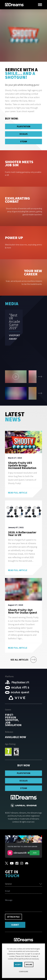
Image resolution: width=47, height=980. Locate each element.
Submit (15, 925)
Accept (18, 964)
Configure (23, 971)
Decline (29, 964)
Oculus (23, 134)
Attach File (13, 917)
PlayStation (24, 126)
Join (35, 853)
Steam (24, 141)
